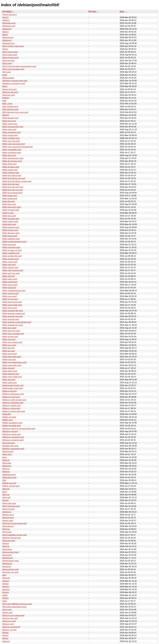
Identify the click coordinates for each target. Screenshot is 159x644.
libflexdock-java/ (9, 477)
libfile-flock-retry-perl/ (12, 207)
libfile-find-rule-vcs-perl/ (13, 190)
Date (122, 11)
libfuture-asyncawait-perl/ (13, 615)
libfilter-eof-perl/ (9, 417)
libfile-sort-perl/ (9, 339)
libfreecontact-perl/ (11, 552)
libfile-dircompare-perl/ (12, 161)
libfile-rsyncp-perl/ (10, 299)
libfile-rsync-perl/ (10, 296)
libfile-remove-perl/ (11, 293)
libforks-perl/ (8, 521)
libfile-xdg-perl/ (9, 380)
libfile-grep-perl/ (9, 216)
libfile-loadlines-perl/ (11, 239)
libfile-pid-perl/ (9, 276)
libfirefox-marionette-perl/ (13, 449)
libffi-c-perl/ (7, 104)
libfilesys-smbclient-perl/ (13, 403)
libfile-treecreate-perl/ (12, 357)
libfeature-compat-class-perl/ (15, 81)
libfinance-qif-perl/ (10, 431)
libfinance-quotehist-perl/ (13, 437)
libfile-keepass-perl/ (11, 227)
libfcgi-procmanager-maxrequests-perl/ (19, 66)
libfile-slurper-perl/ (10, 337)
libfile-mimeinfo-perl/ (11, 247)
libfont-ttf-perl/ (8, 509)
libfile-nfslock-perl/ (10, 268)
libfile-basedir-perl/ (10, 118)
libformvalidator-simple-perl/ (15, 535)
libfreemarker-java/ (11, 561)
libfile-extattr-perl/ (10, 170)
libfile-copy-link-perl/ (11, 141)
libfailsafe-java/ (9, 23)
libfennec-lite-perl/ (10, 92)
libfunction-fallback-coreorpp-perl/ (17, 604)
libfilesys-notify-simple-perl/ (14, 400)
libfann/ (6, 32)
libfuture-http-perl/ (10, 618)
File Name (7, 11)
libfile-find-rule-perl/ (11, 184)
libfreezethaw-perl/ (10, 569)
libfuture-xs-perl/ (10, 630)
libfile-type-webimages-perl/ (14, 362)
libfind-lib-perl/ (9, 443)
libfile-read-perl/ (9, 288)
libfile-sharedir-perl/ (11, 319)
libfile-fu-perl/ (8, 213)
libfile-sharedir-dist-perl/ (13, 311)
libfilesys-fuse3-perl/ (11, 397)
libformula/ (7, 532)
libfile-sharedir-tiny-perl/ (13, 325)
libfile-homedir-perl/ (11, 219)
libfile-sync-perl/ (9, 345)
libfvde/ (6, 633)
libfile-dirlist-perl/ (10, 164)
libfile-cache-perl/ (10, 124)
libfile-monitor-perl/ (11, 259)
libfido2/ (6, 115)
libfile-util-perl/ (9, 368)
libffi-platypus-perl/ (10, 109)
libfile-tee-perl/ (9, 351)
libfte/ (5, 601)
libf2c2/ (6, 17)
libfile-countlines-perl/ (12, 153)
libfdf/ (5, 75)
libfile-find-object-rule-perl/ (14, 178)
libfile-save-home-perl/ (12, 302)
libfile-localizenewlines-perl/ (14, 242)
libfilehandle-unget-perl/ (13, 388)
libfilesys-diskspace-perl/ (13, 394)
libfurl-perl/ (7, 610)
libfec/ (5, 86)
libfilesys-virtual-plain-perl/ (14, 411)
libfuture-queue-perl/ (11, 627)
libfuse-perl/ (8, 613)
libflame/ (6, 472)
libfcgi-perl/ (7, 63)
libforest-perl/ (8, 518)
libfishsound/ (8, 452)
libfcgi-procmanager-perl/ (13, 69)
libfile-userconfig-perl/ (12, 365)
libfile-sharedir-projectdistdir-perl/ (17, 322)
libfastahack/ (8, 38)
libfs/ (4, 575)
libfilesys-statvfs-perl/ (12, 406)
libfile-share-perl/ (10, 308)
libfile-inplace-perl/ (10, 222)
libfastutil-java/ (9, 43)
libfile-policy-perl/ (10, 279)
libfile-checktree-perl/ (12, 132)
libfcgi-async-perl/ (10, 52)
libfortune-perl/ (9, 541)
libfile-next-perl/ (9, 265)
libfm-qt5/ (6, 498)
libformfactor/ (8, 526)
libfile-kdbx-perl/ (9, 224)
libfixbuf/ (6, 460)
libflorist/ (6, 489)
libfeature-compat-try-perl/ (14, 84)
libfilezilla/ (7, 414)
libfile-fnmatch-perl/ (11, 210)
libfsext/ (6, 581)
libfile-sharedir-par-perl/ (13, 316)
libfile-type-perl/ (9, 360)
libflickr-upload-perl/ (11, 486)
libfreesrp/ (7, 567)
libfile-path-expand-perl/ (13, 270)
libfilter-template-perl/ (12, 426)
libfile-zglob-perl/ (10, 383)
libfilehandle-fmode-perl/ (13, 385)
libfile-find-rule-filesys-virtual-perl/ (17, 181)
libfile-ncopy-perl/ (10, 262)
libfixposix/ (7, 466)
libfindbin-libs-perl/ (10, 446)
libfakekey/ (7, 29)
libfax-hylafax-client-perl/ (13, 46)
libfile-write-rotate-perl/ (12, 377)
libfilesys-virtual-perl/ (11, 408)
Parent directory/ (10, 15)
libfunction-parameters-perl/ (14, 607)
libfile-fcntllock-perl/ (11, 173)
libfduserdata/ (8, 78)
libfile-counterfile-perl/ (12, 150)
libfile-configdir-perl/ (11, 138)
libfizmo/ (6, 469)
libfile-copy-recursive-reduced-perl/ (18, 147)
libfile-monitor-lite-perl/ (12, 256)
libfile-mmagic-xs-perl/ (12, 250)
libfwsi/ (5, 638)
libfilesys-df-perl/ (10, 391)
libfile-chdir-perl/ (9, 130)
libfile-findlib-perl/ (10, 199)
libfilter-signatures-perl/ (12, 423)
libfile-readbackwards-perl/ (14, 291)
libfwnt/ (5, 636)
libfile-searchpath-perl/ (12, 305)
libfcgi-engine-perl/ (10, 58)
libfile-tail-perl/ (9, 348)
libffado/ (6, 98)
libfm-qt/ (6, 495)
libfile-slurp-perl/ (9, 328)
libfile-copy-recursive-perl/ (14, 144)
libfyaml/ (6, 641)
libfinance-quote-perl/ (12, 434)
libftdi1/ (6, 598)
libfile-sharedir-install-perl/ (14, 314)
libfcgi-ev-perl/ (9, 61)
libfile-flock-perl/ (9, 204)
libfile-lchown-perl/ (10, 230)
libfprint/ (6, 546)
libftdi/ (5, 595)
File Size (92, 11)
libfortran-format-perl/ (12, 538)
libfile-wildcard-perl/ (11, 374)
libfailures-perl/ (9, 26)
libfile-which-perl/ (10, 371)
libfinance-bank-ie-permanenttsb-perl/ (19, 429)
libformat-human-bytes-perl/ (15, 523)
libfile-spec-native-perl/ (12, 342)
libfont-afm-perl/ (9, 503)
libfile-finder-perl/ (10, 196)
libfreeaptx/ (7, 549)
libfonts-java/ (8, 515)
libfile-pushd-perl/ (10, 282)
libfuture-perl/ (8, 624)
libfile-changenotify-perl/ (13, 127)
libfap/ (5, 35)
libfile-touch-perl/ (10, 354)
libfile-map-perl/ (9, 245)
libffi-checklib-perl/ (10, 107)
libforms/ (6, 529)
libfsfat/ (6, 584)
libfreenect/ (7, 564)
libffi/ (4, 101)
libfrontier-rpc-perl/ (10, 572)
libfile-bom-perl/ (9, 121)
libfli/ (4, 480)
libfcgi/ (5, 49)
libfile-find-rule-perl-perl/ (13, 187)
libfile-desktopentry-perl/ (13, 158)
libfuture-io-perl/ (9, 621)
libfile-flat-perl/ (9, 201)
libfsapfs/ (6, 578)
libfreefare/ (7, 555)
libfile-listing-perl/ (10, 236)
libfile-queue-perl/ (10, 285)
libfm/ (5, 492)
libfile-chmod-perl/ (10, 135)
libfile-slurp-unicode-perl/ (13, 334)
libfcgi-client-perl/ (10, 55)
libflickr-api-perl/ (9, 483)
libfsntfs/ (6, 590)
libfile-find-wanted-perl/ (12, 193)
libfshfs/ (6, 587)
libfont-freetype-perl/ (11, 506)
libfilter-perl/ (8, 420)
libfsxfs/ (6, 592)
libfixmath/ (7, 463)
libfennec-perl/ (9, 95)
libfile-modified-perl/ (11, 253)
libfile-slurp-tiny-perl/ (11, 331)
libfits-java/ (7, 454)
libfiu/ (5, 457)
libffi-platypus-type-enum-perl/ (15, 112)
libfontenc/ (7, 512)
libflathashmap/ (9, 475)
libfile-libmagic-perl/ (11, 233)
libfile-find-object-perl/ (12, 176)
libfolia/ (5, 500)
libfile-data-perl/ (9, 155)
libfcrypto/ (7, 72)
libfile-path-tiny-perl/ (11, 273)
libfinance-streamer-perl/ (13, 440)
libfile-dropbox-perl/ (11, 167)
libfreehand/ (8, 558)
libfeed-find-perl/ (10, 89)
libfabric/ (6, 20)
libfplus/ (6, 544)
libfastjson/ (7, 40)
